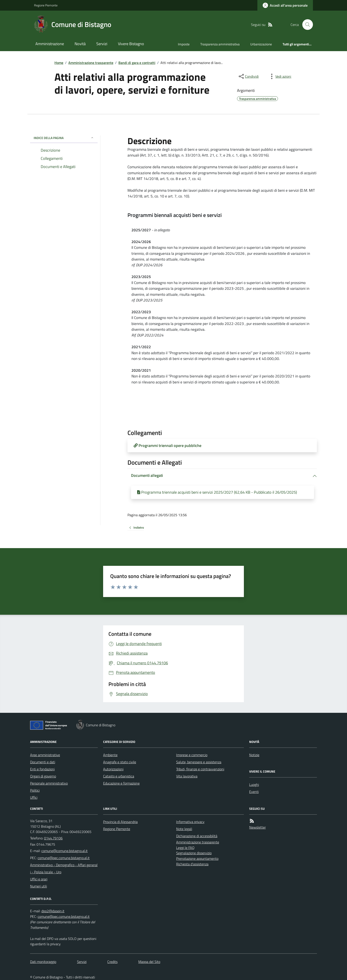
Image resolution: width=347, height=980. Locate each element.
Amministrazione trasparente (91, 63)
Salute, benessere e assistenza (199, 762)
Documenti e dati (43, 762)
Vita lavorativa (187, 776)
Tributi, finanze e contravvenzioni (200, 769)
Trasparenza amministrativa (220, 44)
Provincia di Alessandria (120, 822)
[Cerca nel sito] (306, 25)
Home (59, 63)
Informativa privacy (190, 822)
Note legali (184, 829)
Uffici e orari (39, 879)
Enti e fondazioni (42, 769)
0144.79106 (53, 838)
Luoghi (254, 785)
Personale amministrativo (49, 783)
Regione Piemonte (46, 5)
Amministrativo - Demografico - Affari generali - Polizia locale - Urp (64, 868)
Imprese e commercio (192, 755)
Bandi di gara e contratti (137, 63)
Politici (35, 790)
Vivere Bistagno (131, 44)
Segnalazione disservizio (194, 853)
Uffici (34, 797)
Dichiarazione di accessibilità (197, 836)
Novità (80, 44)
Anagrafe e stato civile (120, 762)
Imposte (184, 44)
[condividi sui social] (248, 76)
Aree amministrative (45, 755)
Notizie (254, 755)
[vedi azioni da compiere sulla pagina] (280, 76)
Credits (112, 962)
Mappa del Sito (149, 962)
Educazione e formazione (121, 783)
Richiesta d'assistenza (192, 864)
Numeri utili (39, 886)
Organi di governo (43, 776)
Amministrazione (50, 44)
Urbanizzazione (261, 44)
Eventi (254, 792)
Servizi (102, 44)
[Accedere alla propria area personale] (285, 5)
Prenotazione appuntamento (197, 858)
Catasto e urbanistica (119, 776)
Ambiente (110, 755)
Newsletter (257, 827)
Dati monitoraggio (43, 962)
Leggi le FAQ (185, 848)
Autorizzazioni (113, 769)
